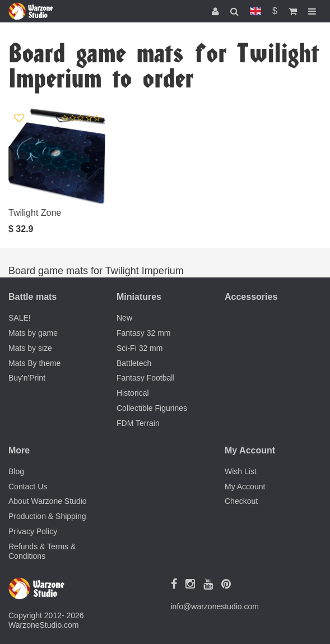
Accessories (251, 297)
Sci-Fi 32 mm (140, 348)
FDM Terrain (138, 423)
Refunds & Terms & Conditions (42, 551)
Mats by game (33, 333)
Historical (133, 393)
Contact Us (28, 487)
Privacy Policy (33, 531)
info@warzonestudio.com (215, 606)
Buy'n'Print (27, 378)
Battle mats (32, 297)
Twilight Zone (35, 213)
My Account (245, 487)
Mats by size (30, 348)
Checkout (241, 501)
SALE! (20, 318)
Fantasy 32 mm (143, 333)
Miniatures (139, 297)
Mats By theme (34, 363)
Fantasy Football (146, 378)
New (124, 318)
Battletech (134, 363)
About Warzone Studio (48, 501)
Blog (16, 471)
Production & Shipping (47, 516)
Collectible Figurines (152, 408)
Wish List (241, 471)
